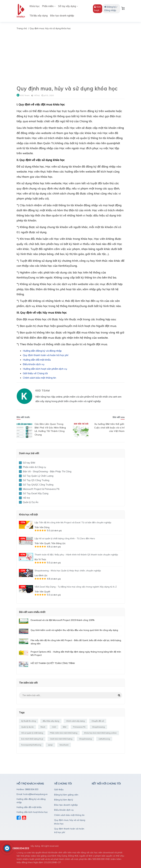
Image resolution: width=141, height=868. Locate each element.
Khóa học (34, 6)
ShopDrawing (98, 727)
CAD (54, 727)
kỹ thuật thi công (29, 721)
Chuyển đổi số (98, 721)
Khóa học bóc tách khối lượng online (100, 733)
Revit (43, 727)
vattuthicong (104, 739)
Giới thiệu (59, 789)
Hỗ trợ (37, 95)
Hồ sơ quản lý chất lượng (32, 733)
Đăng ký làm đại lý (64, 800)
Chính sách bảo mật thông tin (39, 378)
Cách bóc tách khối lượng (61, 739)
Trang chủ (22, 28)
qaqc (50, 745)
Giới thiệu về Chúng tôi (35, 373)
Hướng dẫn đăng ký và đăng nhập (42, 351)
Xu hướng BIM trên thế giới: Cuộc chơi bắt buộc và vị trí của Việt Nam (109, 428)
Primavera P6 (79, 727)
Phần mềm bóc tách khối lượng (64, 733)
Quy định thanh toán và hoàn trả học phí (46, 355)
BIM (65, 727)
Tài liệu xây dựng (38, 16)
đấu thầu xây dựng (51, 721)
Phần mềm (49, 6)
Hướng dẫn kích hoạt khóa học (32, 812)
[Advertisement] (70, 54)
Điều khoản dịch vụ (34, 364)
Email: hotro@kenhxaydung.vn (32, 794)
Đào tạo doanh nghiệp (62, 16)
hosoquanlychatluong (31, 745)
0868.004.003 (21, 848)
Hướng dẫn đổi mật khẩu (37, 360)
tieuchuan (64, 745)
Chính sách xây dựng (75, 721)
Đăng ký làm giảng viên (66, 795)
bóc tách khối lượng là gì (32, 739)
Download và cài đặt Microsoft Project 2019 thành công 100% (63, 620)
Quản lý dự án (27, 727)
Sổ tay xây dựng (68, 6)
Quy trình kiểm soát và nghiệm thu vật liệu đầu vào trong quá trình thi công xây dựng (74, 630)
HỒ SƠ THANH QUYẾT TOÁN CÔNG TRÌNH (53, 663)
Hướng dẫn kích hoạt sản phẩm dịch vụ (45, 369)
